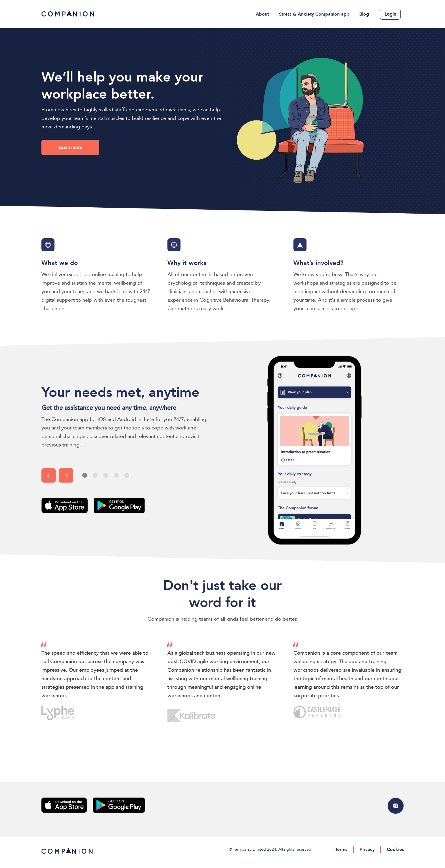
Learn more (71, 147)
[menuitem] (263, 14)
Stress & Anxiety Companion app (314, 14)
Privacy (367, 850)
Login (390, 14)
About (262, 14)
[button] (49, 475)
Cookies (395, 850)
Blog (364, 14)
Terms (341, 850)
